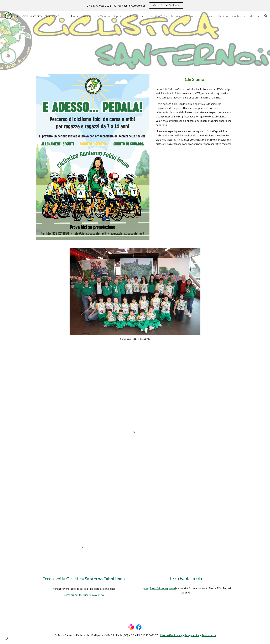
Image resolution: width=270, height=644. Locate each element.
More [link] (253, 16)
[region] (135, 6)
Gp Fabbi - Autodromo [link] (127, 16)
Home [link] (75, 16)
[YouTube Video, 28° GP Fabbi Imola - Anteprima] (186, 546)
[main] (194, 79)
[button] (266, 16)
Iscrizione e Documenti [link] (185, 16)
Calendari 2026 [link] (158, 16)
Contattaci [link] (239, 16)
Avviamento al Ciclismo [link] (96, 16)
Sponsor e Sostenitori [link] (215, 16)
